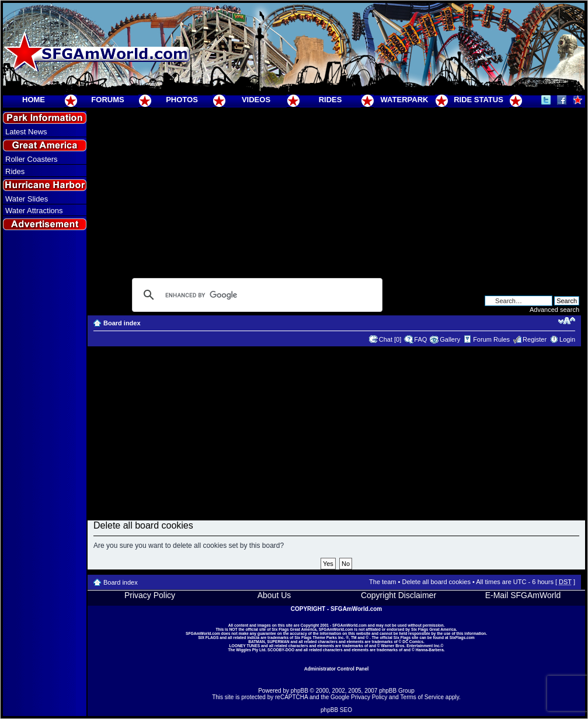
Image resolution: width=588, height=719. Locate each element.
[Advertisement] (45, 444)
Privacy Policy (150, 595)
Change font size (567, 321)
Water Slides (27, 199)
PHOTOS (182, 100)
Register (535, 339)
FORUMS (107, 100)
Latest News (26, 132)
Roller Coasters (32, 159)
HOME (34, 100)
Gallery (450, 339)
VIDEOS (256, 100)
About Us (274, 595)
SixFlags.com (462, 638)
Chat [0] (390, 339)
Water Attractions (34, 211)
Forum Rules (491, 339)
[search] (255, 295)
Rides (15, 171)
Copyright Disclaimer (399, 595)
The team (382, 582)
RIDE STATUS (479, 100)
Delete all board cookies (436, 582)
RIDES (330, 100)
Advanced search (554, 310)
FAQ (420, 339)
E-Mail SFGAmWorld (523, 595)
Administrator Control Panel (337, 669)
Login (567, 339)
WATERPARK (405, 100)
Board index (122, 323)
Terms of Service (422, 697)
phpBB (300, 691)
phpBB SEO (336, 710)
